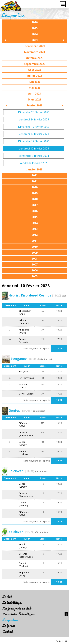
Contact (8, 631)
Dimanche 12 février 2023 (34, 141)
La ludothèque (12, 602)
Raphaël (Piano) (23, 386)
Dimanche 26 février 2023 (34, 112)
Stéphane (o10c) (24, 425)
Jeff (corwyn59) (26, 378)
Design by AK (62, 641)
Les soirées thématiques (19, 614)
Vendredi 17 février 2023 (34, 134)
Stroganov (24, 359)
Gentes (19, 410)
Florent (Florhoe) (23, 453)
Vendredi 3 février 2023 (34, 163)
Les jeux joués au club (17, 608)
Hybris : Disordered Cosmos (35, 295)
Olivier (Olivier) (26, 394)
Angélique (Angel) (24, 331)
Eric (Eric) (23, 371)
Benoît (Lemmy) (23, 443)
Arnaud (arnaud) (23, 341)
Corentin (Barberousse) (26, 434)
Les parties (10, 620)
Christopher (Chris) (25, 312)
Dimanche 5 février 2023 (34, 156)
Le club (7, 597)
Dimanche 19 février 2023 (34, 127)
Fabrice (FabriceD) (24, 322)
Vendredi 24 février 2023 (34, 119)
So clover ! (22, 471)
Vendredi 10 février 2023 (34, 149)
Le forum (9, 625)
